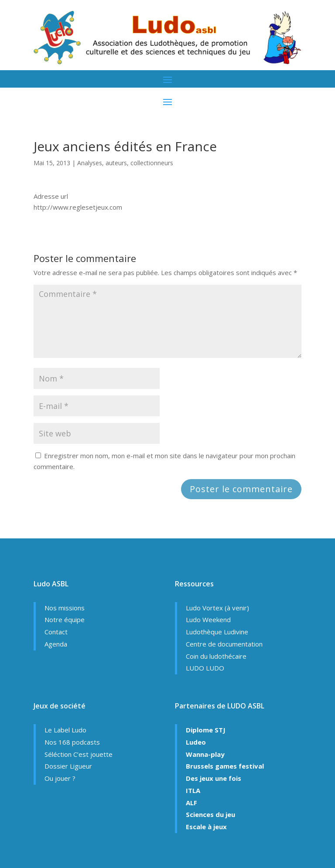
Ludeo (196, 742)
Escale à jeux (206, 827)
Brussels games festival (225, 766)
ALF (191, 803)
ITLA (193, 790)
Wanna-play (205, 754)
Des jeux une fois (214, 778)
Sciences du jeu (210, 814)
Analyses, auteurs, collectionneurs (125, 163)
